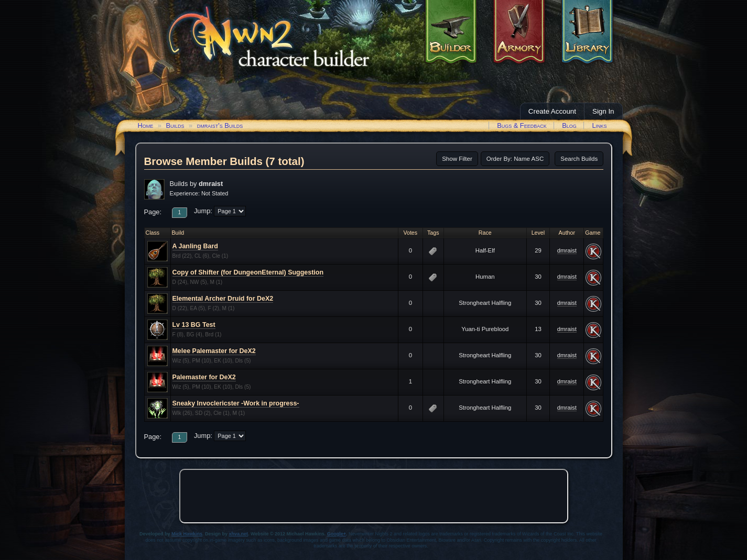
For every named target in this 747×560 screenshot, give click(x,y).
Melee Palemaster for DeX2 (214, 351)
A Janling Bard (195, 246)
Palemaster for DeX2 (204, 377)
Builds (175, 125)
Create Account (552, 111)
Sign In (603, 111)
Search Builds (579, 159)
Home (146, 125)
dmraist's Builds (220, 125)
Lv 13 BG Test (194, 325)
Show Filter (457, 159)
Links (599, 125)
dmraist (567, 250)
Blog (569, 125)
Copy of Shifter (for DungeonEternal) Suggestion (248, 272)
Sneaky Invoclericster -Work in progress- (236, 403)
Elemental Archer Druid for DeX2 (223, 299)
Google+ (337, 534)
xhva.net (239, 534)
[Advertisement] (374, 496)
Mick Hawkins (187, 534)
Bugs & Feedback (522, 125)
